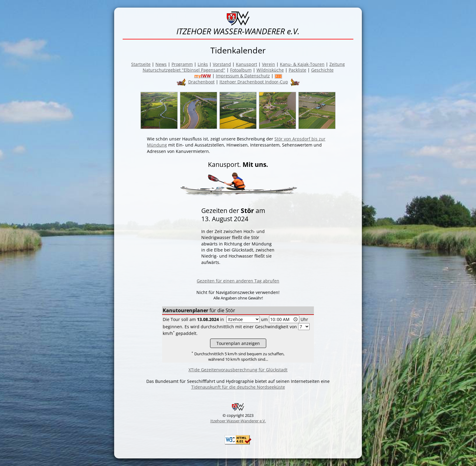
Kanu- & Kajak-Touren (302, 64)
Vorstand (222, 64)
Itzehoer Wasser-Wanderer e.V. (238, 421)
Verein (269, 64)
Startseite (141, 64)
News (161, 64)
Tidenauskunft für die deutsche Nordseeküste (238, 387)
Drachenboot (201, 82)
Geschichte (322, 70)
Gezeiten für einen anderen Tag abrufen (238, 281)
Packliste (297, 70)
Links (203, 64)
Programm (182, 64)
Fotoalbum (241, 70)
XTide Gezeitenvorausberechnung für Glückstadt (238, 370)
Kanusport (246, 64)
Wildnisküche (270, 70)
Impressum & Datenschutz (243, 76)
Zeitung (337, 64)
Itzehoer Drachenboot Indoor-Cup (254, 82)
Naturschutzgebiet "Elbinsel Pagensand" (184, 70)
